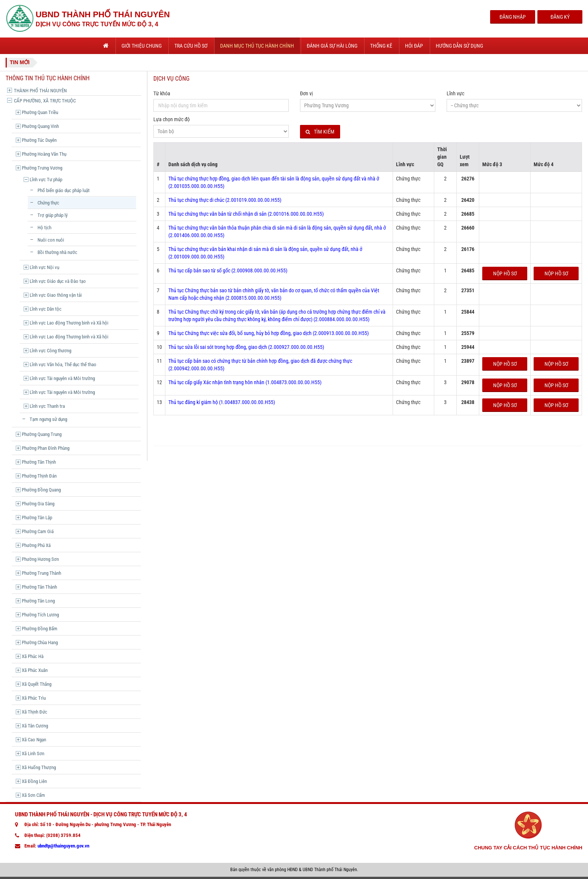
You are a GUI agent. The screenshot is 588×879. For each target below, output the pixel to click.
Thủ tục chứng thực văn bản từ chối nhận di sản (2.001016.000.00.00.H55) (246, 214)
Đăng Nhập (513, 17)
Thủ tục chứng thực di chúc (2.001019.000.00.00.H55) (225, 200)
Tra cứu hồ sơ (191, 46)
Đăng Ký (560, 17)
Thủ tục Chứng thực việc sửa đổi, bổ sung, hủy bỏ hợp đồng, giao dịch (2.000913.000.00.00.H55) (268, 333)
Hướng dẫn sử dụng (459, 46)
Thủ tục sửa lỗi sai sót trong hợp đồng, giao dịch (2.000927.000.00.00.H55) (246, 347)
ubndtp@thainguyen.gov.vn (63, 846)
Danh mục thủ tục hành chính (257, 46)
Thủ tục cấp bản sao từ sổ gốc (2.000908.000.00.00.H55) (228, 270)
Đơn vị (306, 93)
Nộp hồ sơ (505, 273)
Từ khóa (162, 93)
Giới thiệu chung (142, 46)
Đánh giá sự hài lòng (332, 46)
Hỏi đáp (414, 46)
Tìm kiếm (320, 132)
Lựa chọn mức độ (172, 119)
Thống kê (381, 46)
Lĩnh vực (455, 93)
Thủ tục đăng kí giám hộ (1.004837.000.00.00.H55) (222, 402)
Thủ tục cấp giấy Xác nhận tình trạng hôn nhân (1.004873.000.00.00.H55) (245, 382)
